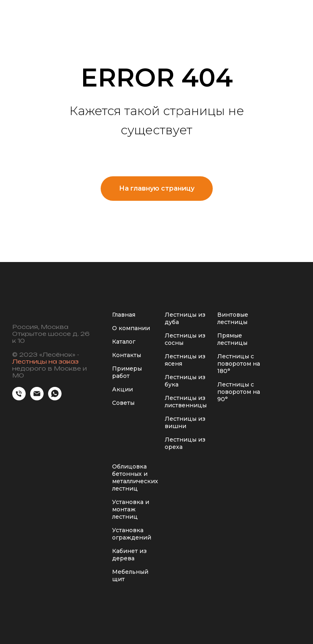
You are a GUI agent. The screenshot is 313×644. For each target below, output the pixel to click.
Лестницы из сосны (185, 339)
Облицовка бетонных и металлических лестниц (135, 477)
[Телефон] (19, 398)
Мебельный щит (130, 575)
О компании (131, 328)
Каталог (124, 342)
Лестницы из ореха (185, 443)
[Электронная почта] (37, 398)
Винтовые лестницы (233, 318)
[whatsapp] (55, 398)
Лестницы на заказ (45, 361)
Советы (123, 403)
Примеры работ (127, 372)
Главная (124, 315)
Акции (122, 389)
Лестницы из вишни (185, 422)
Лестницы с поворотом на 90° (239, 392)
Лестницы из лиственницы (186, 402)
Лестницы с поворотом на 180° (239, 364)
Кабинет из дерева (129, 555)
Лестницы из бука (185, 381)
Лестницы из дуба (185, 318)
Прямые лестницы (232, 339)
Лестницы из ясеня (185, 360)
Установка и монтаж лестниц (131, 509)
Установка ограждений (132, 534)
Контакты (127, 355)
